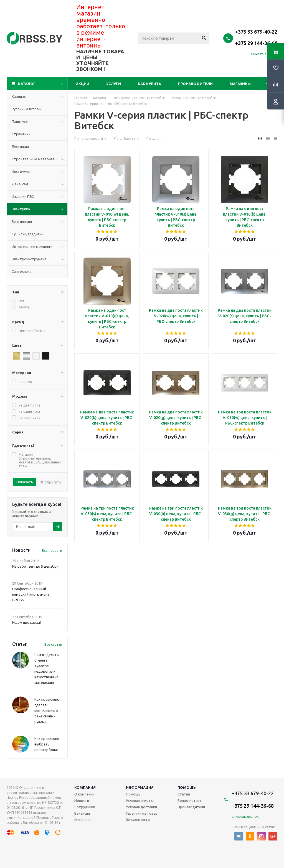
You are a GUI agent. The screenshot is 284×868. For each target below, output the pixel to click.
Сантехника (22, 271)
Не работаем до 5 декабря (35, 566)
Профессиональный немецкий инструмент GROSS (31, 594)
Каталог (27, 84)
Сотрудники (85, 807)
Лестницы (20, 146)
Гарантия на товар (142, 813)
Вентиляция (22, 221)
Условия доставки (141, 807)
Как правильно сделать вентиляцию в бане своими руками (47, 710)
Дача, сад (20, 184)
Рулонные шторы (27, 109)
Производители (195, 84)
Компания (85, 787)
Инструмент (22, 171)
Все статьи (53, 644)
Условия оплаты (140, 800)
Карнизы (19, 96)
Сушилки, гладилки (28, 234)
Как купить (149, 84)
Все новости (52, 551)
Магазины (240, 84)
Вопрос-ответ (190, 800)
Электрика (21, 209)
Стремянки (21, 134)
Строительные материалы (35, 159)
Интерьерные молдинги (32, 246)
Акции (83, 84)
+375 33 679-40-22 (256, 37)
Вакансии (82, 813)
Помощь (187, 787)
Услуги (114, 84)
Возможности (138, 820)
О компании (84, 794)
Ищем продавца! (26, 622)
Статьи (184, 794)
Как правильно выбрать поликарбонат (47, 744)
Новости (82, 800)
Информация (140, 787)
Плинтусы (20, 121)
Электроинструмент (29, 259)
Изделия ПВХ (23, 196)
